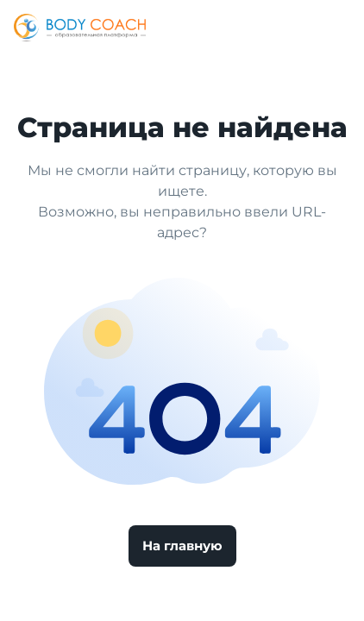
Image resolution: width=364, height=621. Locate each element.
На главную (182, 546)
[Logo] (80, 28)
